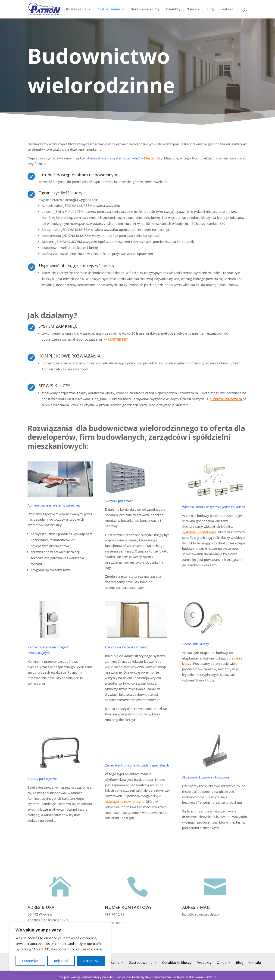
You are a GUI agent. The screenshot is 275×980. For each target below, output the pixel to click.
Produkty (173, 9)
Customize (30, 961)
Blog (210, 9)
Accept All (91, 961)
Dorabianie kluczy (145, 9)
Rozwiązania (76, 9)
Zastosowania (109, 9)
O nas (191, 9)
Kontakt (226, 9)
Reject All (61, 961)
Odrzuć (211, 977)
